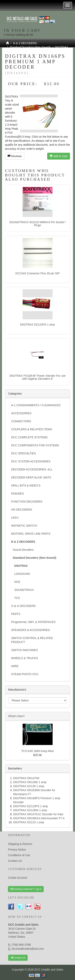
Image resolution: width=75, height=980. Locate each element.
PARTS (16, 614)
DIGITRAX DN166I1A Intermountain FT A (39, 818)
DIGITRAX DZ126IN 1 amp (30, 810)
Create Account (18, 878)
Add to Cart (59, 156)
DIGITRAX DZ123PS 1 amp (38, 325)
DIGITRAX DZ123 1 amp (29, 822)
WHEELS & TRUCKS (25, 658)
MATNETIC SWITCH (24, 526)
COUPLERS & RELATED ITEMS (32, 429)
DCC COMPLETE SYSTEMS (29, 437)
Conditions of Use (19, 855)
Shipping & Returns (20, 844)
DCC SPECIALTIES (23, 453)
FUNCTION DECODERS (27, 502)
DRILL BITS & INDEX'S (26, 485)
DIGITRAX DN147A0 (26, 778)
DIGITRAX (61, 47)
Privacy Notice (17, 850)
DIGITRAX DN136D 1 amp (30, 782)
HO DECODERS (22, 510)
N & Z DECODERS (25, 43)
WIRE (15, 666)
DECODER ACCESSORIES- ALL (32, 469)
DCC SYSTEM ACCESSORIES (31, 461)
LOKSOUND (21, 574)
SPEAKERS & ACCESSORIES (30, 630)
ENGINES (17, 494)
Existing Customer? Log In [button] (26, 889)
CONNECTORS (21, 421)
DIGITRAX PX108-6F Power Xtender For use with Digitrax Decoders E (37, 377)
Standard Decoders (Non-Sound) (30, 47)
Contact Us (15, 861)
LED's (15, 518)
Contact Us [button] (18, 958)
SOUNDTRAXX (22, 590)
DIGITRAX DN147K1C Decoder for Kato (38, 814)
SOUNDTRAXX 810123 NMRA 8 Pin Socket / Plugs (37, 224)
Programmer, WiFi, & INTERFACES (33, 622)
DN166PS (16, 51)
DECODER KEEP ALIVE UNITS (31, 477)
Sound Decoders (22, 550)
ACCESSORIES (21, 413)
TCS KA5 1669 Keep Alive (37, 751)
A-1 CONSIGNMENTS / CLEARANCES (36, 405)
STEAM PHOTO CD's (25, 674)
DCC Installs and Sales (49, 970)
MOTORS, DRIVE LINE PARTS (31, 534)
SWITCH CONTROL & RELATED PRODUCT (32, 640)
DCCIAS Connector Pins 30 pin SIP (37, 273)
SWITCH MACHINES (24, 650)
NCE (16, 582)
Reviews (15, 156)
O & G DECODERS (23, 606)
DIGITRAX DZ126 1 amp (29, 786)
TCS (15, 598)
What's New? (16, 716)
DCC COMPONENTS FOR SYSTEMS (35, 445)
